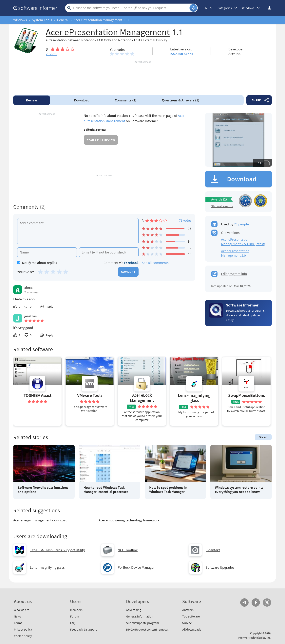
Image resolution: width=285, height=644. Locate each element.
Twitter (267, 602)
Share (256, 100)
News (17, 616)
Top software (191, 616)
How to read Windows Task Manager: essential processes (106, 490)
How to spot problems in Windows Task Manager (168, 490)
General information (140, 616)
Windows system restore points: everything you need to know (240, 490)
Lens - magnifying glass (194, 398)
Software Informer (242, 305)
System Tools (42, 20)
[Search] (131, 8)
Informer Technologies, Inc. (255, 638)
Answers (181, 100)
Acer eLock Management (142, 398)
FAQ (73, 623)
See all (189, 54)
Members (76, 610)
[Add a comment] (78, 231)
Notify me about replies (37, 263)
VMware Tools (90, 395)
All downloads (192, 629)
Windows (20, 20)
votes (51, 54)
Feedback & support (83, 629)
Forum (75, 616)
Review (31, 100)
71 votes (185, 220)
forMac (187, 623)
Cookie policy (23, 636)
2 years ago (32, 292)
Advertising (134, 610)
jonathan (30, 316)
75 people (241, 224)
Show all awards (222, 206)
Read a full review (101, 140)
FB (256, 602)
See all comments (155, 263)
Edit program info (234, 274)
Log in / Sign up (268, 8)
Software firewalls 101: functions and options (43, 490)
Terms (18, 623)
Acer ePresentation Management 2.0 (235, 253)
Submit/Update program (142, 623)
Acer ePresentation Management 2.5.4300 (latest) (243, 242)
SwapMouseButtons (247, 395)
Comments (126, 100)
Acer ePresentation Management (98, 20)
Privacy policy (23, 629)
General (63, 20)
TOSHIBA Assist (38, 395)
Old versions (230, 233)
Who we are (22, 610)
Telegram (244, 602)
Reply (49, 306)
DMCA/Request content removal (147, 629)
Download (82, 100)
